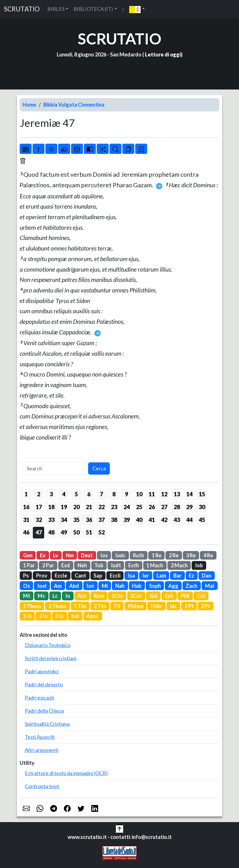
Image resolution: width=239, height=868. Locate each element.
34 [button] (64, 520)
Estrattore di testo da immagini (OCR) (66, 773)
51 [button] (89, 532)
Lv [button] (56, 555)
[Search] (55, 468)
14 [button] (189, 494)
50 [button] (76, 532)
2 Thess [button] (57, 606)
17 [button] (39, 507)
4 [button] (64, 494)
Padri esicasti (40, 698)
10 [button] (139, 494)
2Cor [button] (136, 596)
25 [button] (139, 507)
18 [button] (51, 507)
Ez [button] (192, 576)
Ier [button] (146, 576)
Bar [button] (177, 576)
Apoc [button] (93, 616)
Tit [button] (117, 606)
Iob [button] (199, 565)
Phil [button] (185, 596)
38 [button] (114, 520)
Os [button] (27, 586)
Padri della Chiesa (44, 711)
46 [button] (26, 532)
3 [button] (51, 494)
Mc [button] (41, 596)
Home (29, 105)
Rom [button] (99, 596)
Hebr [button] (157, 606)
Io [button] (68, 596)
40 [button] (139, 520)
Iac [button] (173, 606)
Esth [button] (134, 565)
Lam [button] (161, 576)
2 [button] (39, 494)
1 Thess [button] (32, 606)
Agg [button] (173, 586)
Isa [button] (131, 576)
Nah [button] (120, 586)
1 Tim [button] (80, 606)
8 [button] (114, 494)
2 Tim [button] (100, 606)
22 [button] (102, 507)
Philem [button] (136, 606)
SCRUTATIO (22, 9)
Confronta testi (42, 786)
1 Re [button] (157, 555)
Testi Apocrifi (40, 737)
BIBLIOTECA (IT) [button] (93, 9)
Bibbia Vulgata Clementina (74, 105)
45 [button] (202, 520)
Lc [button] (55, 596)
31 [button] (26, 520)
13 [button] (177, 494)
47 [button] (39, 532)
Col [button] (201, 596)
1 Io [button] (27, 616)
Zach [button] (192, 586)
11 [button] (152, 494)
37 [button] (102, 520)
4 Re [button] (208, 555)
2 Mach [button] (179, 565)
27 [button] (164, 507)
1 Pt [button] (189, 606)
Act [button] (82, 596)
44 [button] (189, 520)
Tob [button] (99, 565)
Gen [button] (28, 555)
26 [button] (152, 507)
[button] (137, 9)
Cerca (99, 468)
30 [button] (202, 507)
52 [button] (102, 532)
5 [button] (76, 494)
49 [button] (64, 532)
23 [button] (114, 507)
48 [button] (51, 532)
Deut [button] (87, 555)
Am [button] (58, 586)
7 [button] (101, 494)
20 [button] (76, 507)
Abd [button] (74, 586)
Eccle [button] (61, 576)
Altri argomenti (42, 750)
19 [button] (64, 507)
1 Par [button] (29, 565)
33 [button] (51, 520)
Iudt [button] (116, 565)
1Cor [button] (117, 596)
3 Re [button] (191, 555)
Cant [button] (80, 576)
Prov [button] (42, 576)
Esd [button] (66, 565)
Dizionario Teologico (48, 645)
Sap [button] (98, 576)
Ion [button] (90, 586)
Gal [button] (153, 596)
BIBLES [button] (56, 9)
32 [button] (39, 520)
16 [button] (26, 507)
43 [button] (177, 520)
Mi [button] (105, 586)
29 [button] (189, 507)
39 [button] (127, 520)
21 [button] (89, 507)
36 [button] (89, 520)
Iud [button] (75, 616)
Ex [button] (43, 555)
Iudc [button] (120, 555)
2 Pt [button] (206, 606)
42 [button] (164, 520)
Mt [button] (27, 596)
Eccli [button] (115, 576)
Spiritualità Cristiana (47, 724)
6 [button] (89, 494)
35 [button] (76, 520)
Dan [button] (207, 576)
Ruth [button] (138, 555)
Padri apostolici (42, 671)
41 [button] (152, 520)
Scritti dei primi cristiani (51, 658)
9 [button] (126, 494)
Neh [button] (82, 565)
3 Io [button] (59, 616)
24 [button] (127, 507)
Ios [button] (104, 555)
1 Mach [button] (155, 565)
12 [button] (164, 494)
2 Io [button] (43, 616)
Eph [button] (169, 596)
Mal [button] (210, 586)
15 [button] (202, 494)
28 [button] (177, 507)
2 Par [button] (48, 565)
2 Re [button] (174, 555)
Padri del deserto (44, 684)
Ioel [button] (42, 586)
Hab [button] (137, 586)
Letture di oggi (163, 54)
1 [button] (26, 494)
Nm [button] (70, 555)
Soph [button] (155, 586)
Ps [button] (26, 576)
